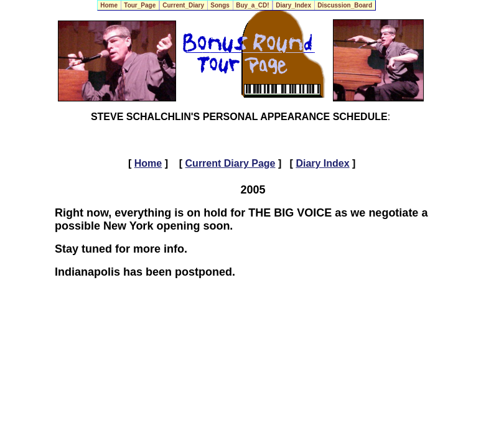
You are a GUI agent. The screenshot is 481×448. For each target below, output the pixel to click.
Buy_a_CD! (253, 5)
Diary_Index (294, 5)
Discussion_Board (345, 5)
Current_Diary (184, 5)
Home (109, 5)
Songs (220, 5)
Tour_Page (140, 5)
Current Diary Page (231, 163)
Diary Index (322, 163)
